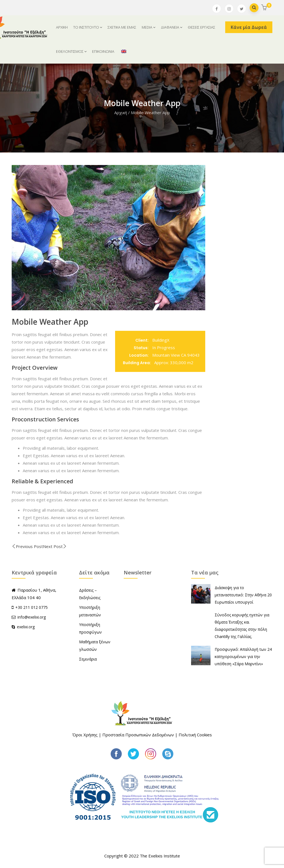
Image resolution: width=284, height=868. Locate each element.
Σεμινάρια (88, 659)
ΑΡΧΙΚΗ (62, 27)
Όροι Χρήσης (85, 735)
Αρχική (121, 112)
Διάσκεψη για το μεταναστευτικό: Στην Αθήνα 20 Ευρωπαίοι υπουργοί (243, 595)
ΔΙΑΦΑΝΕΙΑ (172, 27)
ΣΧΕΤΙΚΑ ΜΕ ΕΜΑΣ (122, 27)
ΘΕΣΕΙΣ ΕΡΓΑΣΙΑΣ (201, 27)
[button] (265, 8)
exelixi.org (23, 627)
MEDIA (149, 27)
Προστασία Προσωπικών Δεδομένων (138, 735)
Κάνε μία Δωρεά (249, 27)
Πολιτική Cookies (195, 735)
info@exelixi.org (29, 617)
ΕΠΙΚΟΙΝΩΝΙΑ (103, 51)
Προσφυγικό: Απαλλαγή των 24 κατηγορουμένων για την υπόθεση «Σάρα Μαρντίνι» (243, 656)
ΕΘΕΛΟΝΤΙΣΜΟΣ (71, 51)
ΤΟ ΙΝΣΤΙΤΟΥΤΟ (88, 27)
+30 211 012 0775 (31, 607)
